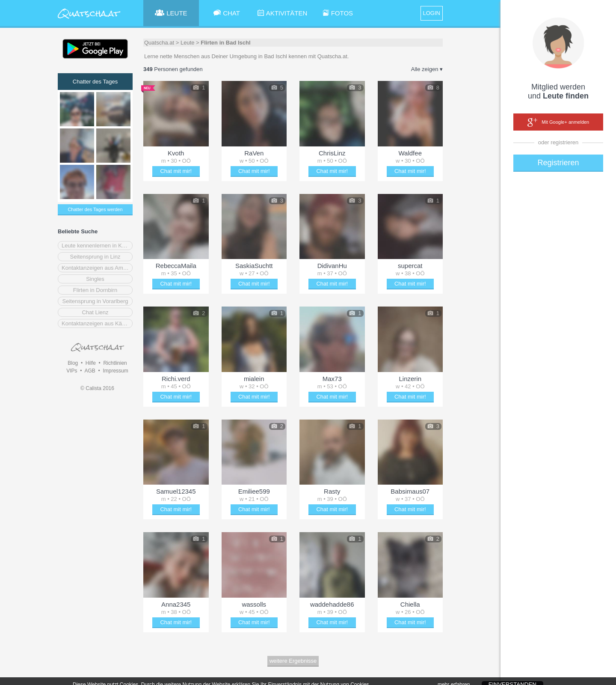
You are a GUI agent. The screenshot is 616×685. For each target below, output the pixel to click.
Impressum (115, 371)
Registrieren (558, 163)
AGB (90, 371)
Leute (188, 43)
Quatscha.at (159, 43)
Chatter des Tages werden (95, 209)
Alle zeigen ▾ (427, 69)
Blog (73, 363)
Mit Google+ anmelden (558, 122)
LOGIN (432, 13)
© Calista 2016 (97, 388)
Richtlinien (115, 363)
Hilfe (91, 363)
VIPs (72, 371)
